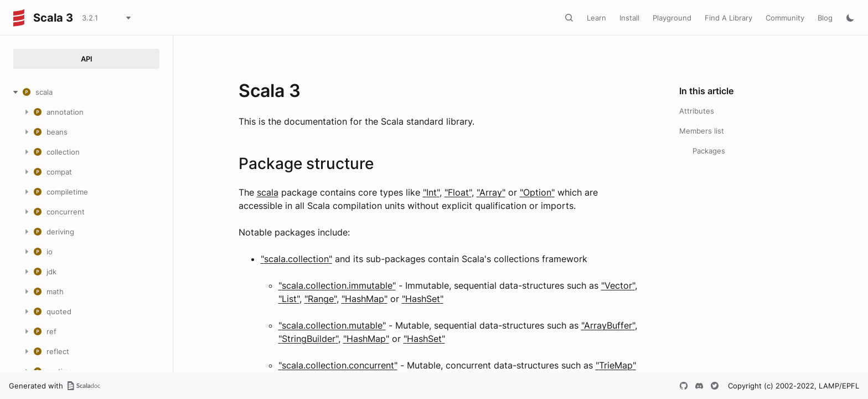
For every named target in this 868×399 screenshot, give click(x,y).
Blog (825, 18)
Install (629, 18)
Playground (672, 18)
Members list (702, 131)
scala (268, 192)
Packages (709, 151)
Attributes (697, 111)
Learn (596, 18)
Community (785, 18)
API (87, 59)
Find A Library (728, 18)
